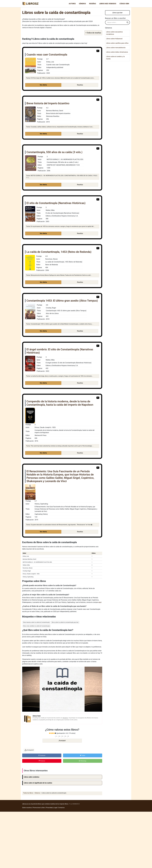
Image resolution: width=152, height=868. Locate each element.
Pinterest (42, 761)
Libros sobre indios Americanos (117, 52)
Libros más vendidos (108, 4)
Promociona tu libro (39, 808)
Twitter (83, 755)
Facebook (42, 755)
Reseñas (93, 4)
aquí (100, 602)
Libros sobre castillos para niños (117, 43)
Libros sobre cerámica (31, 777)
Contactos (61, 808)
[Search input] (117, 22)
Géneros (82, 4)
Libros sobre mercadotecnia (116, 48)
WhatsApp (83, 761)
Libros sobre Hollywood (114, 39)
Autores (72, 4)
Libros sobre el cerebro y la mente (115, 58)
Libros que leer (117, 13)
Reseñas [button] (80, 85)
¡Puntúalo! (62, 741)
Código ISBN (124, 4)
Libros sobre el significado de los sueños (38, 783)
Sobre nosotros (27, 808)
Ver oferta (43, 85)
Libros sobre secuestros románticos (114, 33)
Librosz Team (37, 716)
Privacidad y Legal (52, 808)
